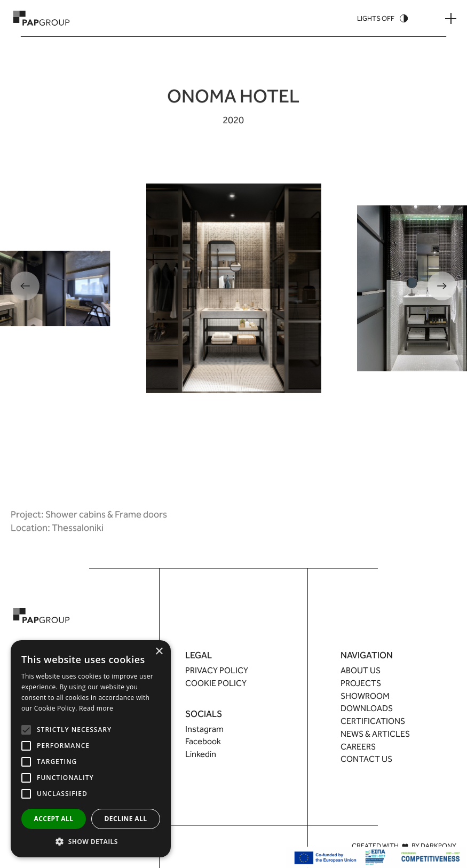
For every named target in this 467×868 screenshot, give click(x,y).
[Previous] (25, 286)
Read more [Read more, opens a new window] (96, 708)
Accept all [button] (54, 819)
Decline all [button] (126, 819)
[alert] (91, 749)
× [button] (159, 652)
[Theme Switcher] (382, 18)
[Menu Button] (451, 18)
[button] (91, 841)
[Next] (442, 286)
